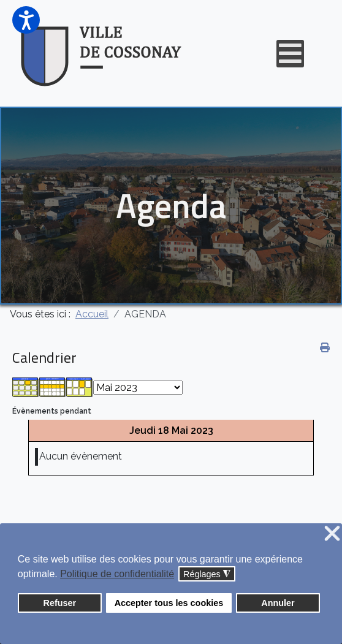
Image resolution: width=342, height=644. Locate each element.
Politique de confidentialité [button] (117, 574)
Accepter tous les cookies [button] (169, 603)
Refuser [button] (60, 603)
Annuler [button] (278, 603)
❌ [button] (332, 534)
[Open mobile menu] (290, 54)
